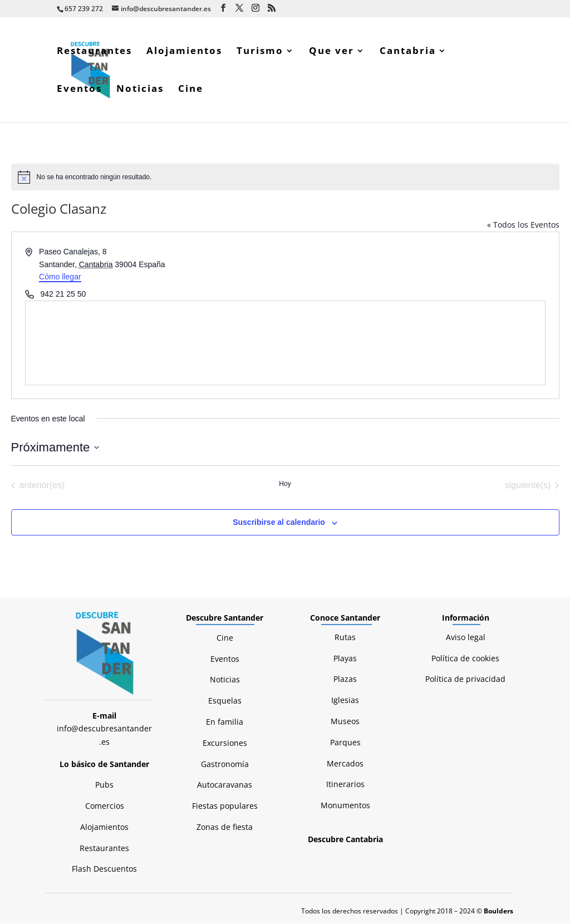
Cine (191, 90)
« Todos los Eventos (523, 225)
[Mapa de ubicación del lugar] (285, 343)
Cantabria (408, 52)
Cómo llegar (60, 277)
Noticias (140, 90)
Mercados (345, 764)
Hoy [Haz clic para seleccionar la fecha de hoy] (285, 484)
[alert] (285, 178)
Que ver (331, 52)
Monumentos (345, 806)
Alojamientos (184, 52)
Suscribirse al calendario (279, 523)
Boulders (498, 911)
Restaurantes (94, 52)
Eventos (79, 90)
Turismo (260, 52)
